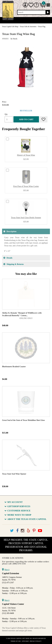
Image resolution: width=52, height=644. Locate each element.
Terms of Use (16, 641)
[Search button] (47, 12)
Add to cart (26, 119)
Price (4, 102)
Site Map (25, 641)
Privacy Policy (36, 641)
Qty (6, 114)
